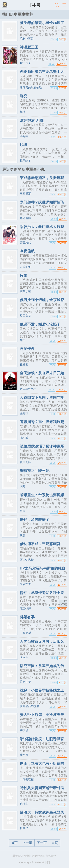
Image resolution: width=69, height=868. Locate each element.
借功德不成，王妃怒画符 (40, 544)
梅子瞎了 (25, 161)
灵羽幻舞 (25, 462)
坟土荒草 (25, 63)
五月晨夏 (25, 194)
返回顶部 (63, 604)
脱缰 (24, 145)
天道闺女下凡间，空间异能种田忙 (42, 399)
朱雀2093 (26, 584)
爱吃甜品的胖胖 (30, 706)
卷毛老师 (25, 218)
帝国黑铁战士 (28, 389)
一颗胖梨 (25, 633)
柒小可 (24, 755)
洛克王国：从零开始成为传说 (42, 668)
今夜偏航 (27, 251)
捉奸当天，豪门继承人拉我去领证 (42, 228)
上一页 (27, 843)
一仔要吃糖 (27, 779)
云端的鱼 (25, 267)
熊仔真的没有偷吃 (31, 87)
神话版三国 (29, 47)
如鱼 (23, 340)
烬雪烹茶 (25, 316)
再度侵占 (27, 349)
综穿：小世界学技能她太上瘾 (42, 692)
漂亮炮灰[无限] (32, 120)
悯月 (23, 486)
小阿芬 (24, 136)
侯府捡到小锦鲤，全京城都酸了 (42, 302)
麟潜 (23, 112)
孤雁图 (24, 364)
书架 (5, 5)
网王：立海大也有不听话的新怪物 (42, 765)
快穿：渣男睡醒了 (35, 519)
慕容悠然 (25, 242)
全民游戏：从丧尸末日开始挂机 (42, 375)
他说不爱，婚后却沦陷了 (40, 324)
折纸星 (24, 828)
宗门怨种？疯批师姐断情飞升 (42, 204)
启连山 (24, 804)
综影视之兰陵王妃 (35, 471)
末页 (55, 843)
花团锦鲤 (25, 608)
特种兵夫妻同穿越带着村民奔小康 (42, 790)
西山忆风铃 (27, 560)
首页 (14, 843)
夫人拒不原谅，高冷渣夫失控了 (42, 716)
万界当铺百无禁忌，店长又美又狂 (42, 643)
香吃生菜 (25, 682)
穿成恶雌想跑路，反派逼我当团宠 (42, 180)
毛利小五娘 (27, 39)
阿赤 (23, 511)
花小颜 (24, 438)
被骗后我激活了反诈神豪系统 (42, 448)
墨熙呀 (24, 413)
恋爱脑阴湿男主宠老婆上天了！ (42, 73)
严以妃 (24, 730)
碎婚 (24, 275)
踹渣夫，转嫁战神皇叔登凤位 (42, 814)
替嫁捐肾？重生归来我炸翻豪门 (42, 424)
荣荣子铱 (25, 291)
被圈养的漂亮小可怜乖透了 (42, 23)
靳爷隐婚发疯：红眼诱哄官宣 (42, 741)
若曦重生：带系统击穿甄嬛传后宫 (42, 497)
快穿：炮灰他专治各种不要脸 (42, 594)
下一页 (42, 843)
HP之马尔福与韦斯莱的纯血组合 (43, 570)
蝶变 (24, 96)
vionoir (24, 657)
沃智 (23, 535)
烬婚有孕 (27, 617)
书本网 (35, 5)
